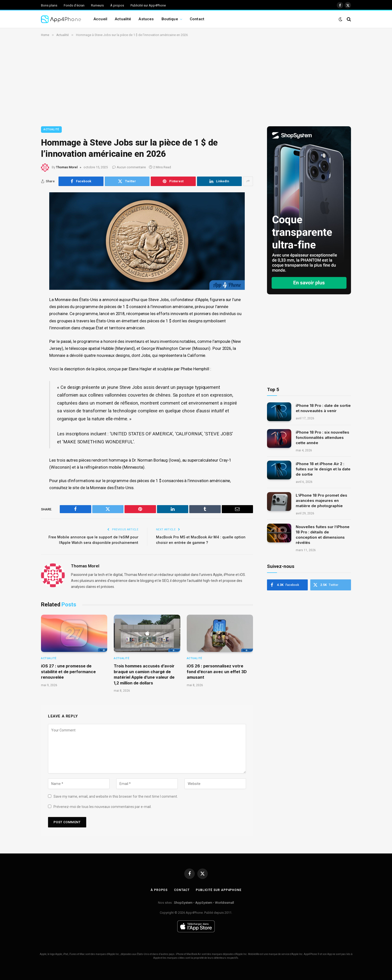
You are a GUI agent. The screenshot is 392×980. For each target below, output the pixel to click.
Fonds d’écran (74, 5)
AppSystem (204, 903)
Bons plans (49, 5)
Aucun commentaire (129, 167)
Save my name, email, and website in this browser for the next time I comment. (116, 796)
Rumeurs (97, 5)
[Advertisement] (196, 81)
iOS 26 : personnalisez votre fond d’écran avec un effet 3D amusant (217, 672)
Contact (197, 19)
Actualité (123, 19)
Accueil (100, 19)
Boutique (170, 19)
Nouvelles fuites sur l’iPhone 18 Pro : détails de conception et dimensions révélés (323, 535)
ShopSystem (183, 903)
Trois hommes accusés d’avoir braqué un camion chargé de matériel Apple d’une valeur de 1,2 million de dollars (144, 674)
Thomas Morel (67, 167)
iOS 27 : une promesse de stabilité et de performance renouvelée (68, 672)
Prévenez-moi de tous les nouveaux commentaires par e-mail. (102, 807)
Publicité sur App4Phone (148, 5)
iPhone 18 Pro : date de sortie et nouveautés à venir (323, 408)
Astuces (146, 19)
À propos (117, 5)
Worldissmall (224, 903)
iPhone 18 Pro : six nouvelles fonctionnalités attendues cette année (322, 437)
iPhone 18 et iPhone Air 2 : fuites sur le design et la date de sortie (323, 469)
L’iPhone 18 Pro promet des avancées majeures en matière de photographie (321, 501)
